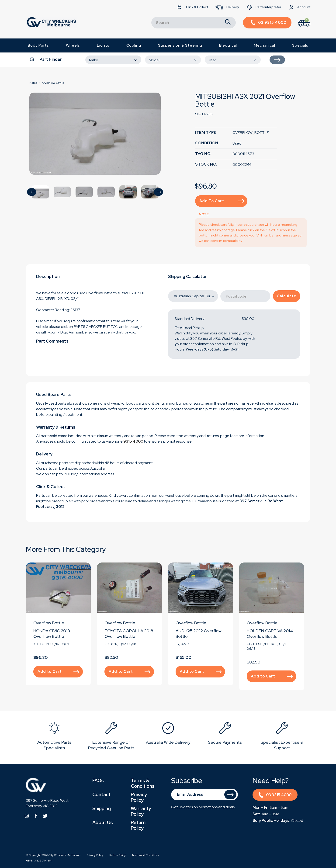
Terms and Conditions (145, 855)
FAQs (98, 781)
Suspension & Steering (180, 45)
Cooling (134, 45)
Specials (300, 45)
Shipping (102, 809)
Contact (101, 795)
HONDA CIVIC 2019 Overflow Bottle (52, 634)
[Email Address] (204, 795)
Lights (103, 45)
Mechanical (265, 45)
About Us (103, 823)
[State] (193, 296)
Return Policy (138, 825)
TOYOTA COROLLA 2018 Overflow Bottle (129, 634)
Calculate (287, 296)
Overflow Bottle (49, 623)
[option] (95, 134)
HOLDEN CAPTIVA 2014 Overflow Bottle (270, 634)
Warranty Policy (141, 811)
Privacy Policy (139, 797)
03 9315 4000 (275, 796)
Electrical (228, 45)
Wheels (73, 45)
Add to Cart (222, 201)
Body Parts (38, 45)
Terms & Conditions (143, 783)
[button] (32, 192)
